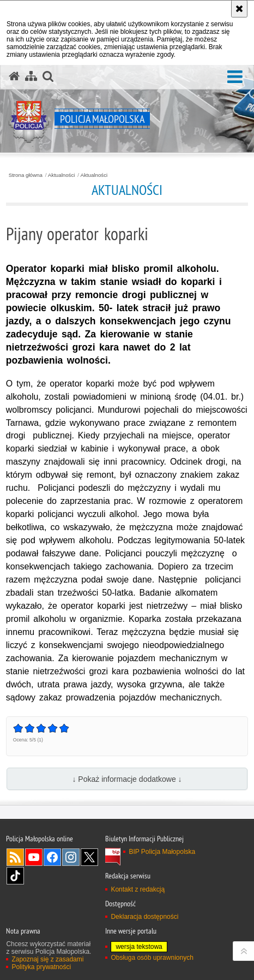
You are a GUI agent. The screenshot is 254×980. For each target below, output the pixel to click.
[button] (235, 77)
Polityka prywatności (41, 967)
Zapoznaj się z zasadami (47, 959)
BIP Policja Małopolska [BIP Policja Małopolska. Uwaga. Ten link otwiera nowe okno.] (162, 852)
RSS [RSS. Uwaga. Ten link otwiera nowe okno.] (15, 857)
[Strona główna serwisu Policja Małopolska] (14, 76)
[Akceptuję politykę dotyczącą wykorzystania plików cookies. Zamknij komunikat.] (239, 9)
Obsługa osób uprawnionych (152, 958)
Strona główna (26, 175)
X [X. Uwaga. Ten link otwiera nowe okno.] (89, 857)
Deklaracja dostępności (144, 917)
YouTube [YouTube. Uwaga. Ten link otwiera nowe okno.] (34, 857)
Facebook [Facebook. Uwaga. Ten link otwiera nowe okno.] (52, 857)
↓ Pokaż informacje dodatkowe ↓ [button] (127, 779)
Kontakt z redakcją (138, 889)
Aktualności (62, 175)
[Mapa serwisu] (31, 76)
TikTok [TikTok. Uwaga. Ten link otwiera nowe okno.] (15, 876)
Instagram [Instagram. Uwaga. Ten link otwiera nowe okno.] (71, 857)
